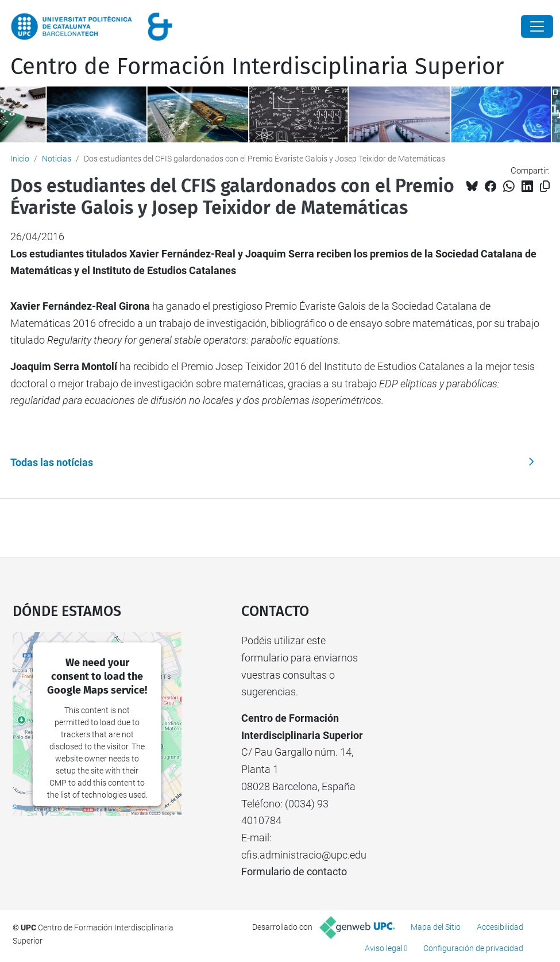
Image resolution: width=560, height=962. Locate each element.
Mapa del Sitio (436, 927)
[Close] (537, 26)
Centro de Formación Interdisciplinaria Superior (257, 67)
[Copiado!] (545, 186)
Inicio (20, 159)
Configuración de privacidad (473, 948)
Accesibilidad (500, 927)
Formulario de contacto (294, 871)
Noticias (57, 159)
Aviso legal (384, 948)
